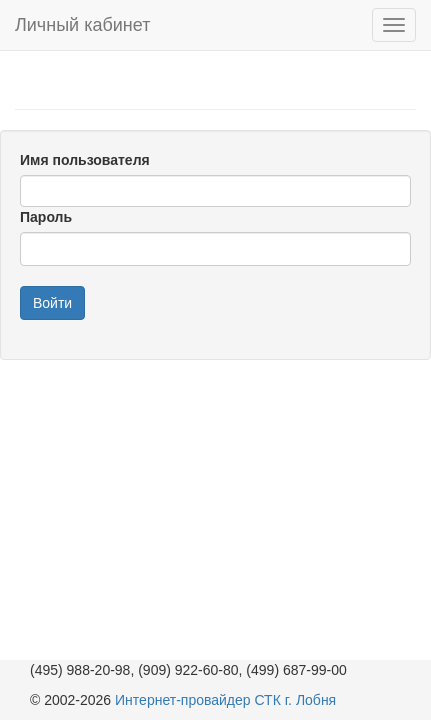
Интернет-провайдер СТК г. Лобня (225, 700)
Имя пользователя (85, 160)
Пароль (46, 217)
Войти (52, 303)
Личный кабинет (82, 25)
